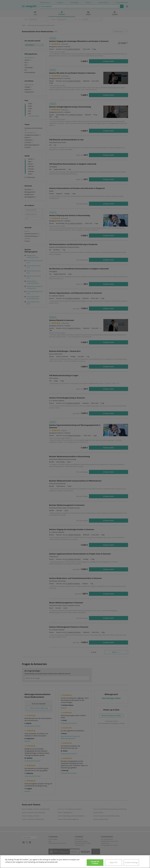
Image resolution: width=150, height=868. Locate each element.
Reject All (114, 862)
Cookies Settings (131, 862)
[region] (75, 862)
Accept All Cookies (95, 862)
